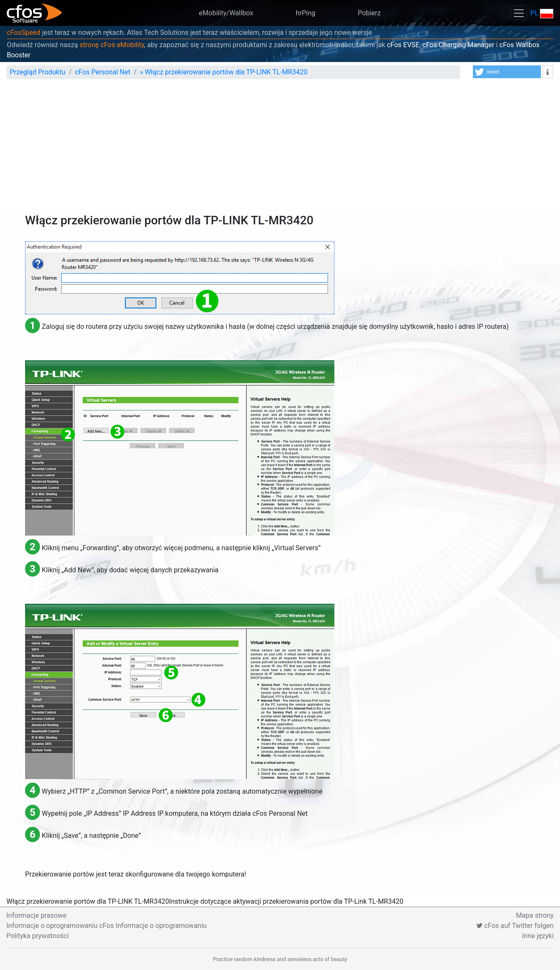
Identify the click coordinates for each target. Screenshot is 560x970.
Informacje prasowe (36, 915)
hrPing (305, 13)
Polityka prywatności (38, 936)
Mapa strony (535, 915)
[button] (507, 72)
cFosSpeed (24, 33)
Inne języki (538, 936)
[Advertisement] (280, 150)
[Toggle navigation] (519, 13)
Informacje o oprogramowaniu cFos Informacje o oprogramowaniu (106, 926)
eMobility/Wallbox (226, 13)
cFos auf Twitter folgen (515, 926)
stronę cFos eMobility (112, 45)
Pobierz (369, 13)
